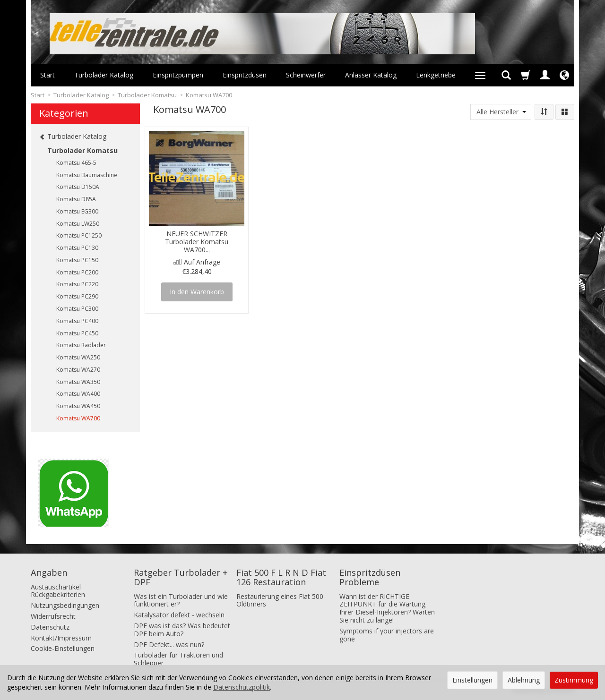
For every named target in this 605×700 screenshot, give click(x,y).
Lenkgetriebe (436, 75)
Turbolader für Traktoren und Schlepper (178, 659)
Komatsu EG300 (77, 211)
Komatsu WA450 (78, 406)
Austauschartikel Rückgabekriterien (58, 591)
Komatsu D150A (78, 187)
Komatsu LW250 (78, 224)
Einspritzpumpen (178, 75)
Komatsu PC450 (77, 333)
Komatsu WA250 (78, 357)
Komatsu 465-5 (76, 163)
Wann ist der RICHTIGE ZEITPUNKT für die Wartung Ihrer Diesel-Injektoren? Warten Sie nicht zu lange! (387, 608)
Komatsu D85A (76, 199)
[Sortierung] (544, 112)
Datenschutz (50, 627)
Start (48, 75)
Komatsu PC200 (77, 272)
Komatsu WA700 (78, 418)
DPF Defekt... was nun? (169, 645)
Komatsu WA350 (78, 382)
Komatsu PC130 (77, 248)
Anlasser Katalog (371, 75)
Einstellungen (472, 680)
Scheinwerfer (306, 75)
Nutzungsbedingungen (65, 605)
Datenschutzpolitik (242, 687)
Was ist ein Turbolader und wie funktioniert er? (181, 600)
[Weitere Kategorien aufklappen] (480, 75)
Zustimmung (574, 680)
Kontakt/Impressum (61, 638)
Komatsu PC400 (77, 321)
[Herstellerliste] (501, 112)
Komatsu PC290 (77, 296)
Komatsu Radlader (81, 345)
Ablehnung (524, 680)
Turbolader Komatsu (82, 150)
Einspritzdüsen (245, 75)
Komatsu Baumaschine (87, 175)
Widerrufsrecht (53, 616)
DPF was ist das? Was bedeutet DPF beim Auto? (182, 630)
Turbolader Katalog (104, 75)
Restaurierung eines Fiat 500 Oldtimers (280, 600)
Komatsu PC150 (77, 260)
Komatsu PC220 (77, 284)
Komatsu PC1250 (79, 235)
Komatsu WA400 (78, 394)
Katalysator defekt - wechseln (179, 615)
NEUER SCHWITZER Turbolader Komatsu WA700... (197, 242)
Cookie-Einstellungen (63, 648)
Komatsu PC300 (77, 309)
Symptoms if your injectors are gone (387, 635)
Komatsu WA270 (78, 370)
